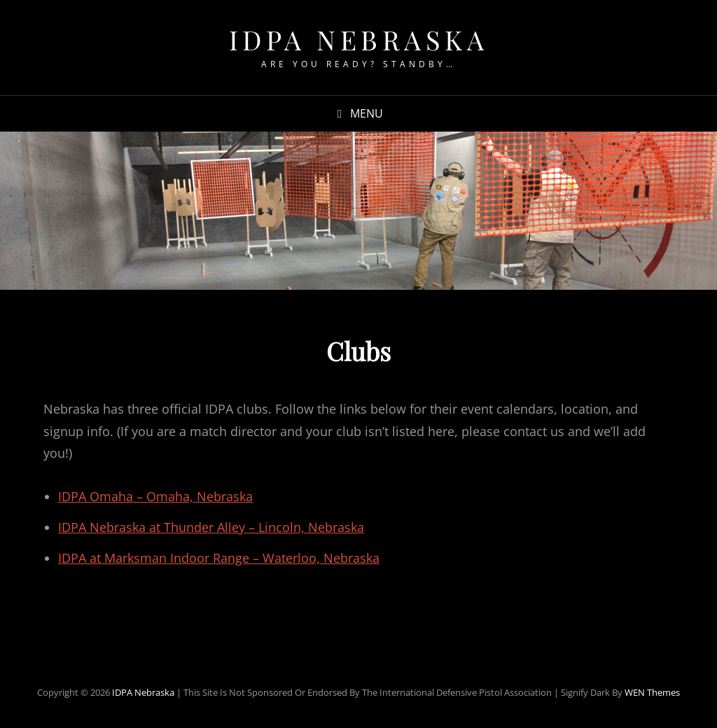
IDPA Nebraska (359, 40)
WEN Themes (652, 692)
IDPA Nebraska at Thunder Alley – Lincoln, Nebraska (211, 527)
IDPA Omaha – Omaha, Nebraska (155, 496)
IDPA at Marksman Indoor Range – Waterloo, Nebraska (219, 558)
